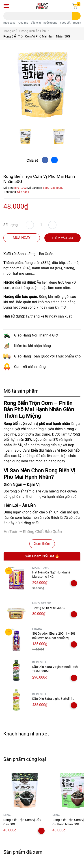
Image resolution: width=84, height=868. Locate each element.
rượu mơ (23, 23)
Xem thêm (42, 544)
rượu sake (9, 23)
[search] (76, 16)
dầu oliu (36, 23)
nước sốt (65, 23)
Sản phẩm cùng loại (25, 759)
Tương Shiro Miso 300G (48, 608)
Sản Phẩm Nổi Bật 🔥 (42, 556)
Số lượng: (11, 225)
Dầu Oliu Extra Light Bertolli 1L (53, 699)
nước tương (50, 23)
